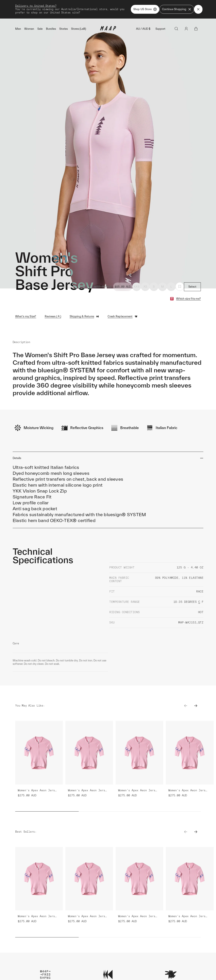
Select (192, 287)
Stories (63, 29)
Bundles (51, 29)
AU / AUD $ (143, 29)
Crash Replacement (123, 316)
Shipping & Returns (84, 316)
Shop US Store (145, 9)
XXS (137, 287)
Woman (29, 29)
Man (18, 29)
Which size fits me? (188, 299)
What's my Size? (26, 316)
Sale (40, 29)
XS (145, 287)
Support (160, 29)
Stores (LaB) (79, 29)
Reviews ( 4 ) (53, 316)
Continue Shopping (177, 9)
